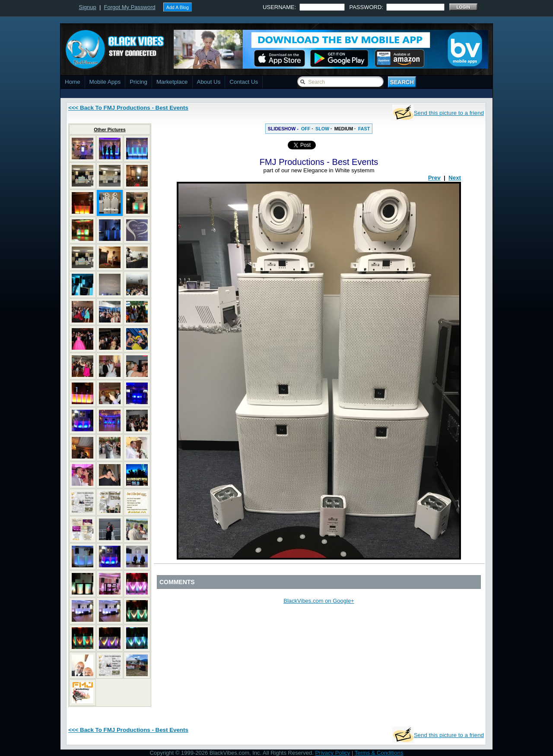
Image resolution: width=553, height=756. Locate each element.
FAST (364, 129)
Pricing (138, 82)
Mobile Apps (105, 82)
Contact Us (244, 82)
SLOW (322, 129)
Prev (434, 178)
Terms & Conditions (379, 753)
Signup (87, 7)
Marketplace (172, 82)
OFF (306, 129)
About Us (209, 82)
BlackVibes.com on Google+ (319, 601)
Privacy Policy (332, 753)
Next (455, 178)
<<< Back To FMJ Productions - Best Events (128, 108)
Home (73, 82)
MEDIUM (344, 129)
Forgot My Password (130, 7)
